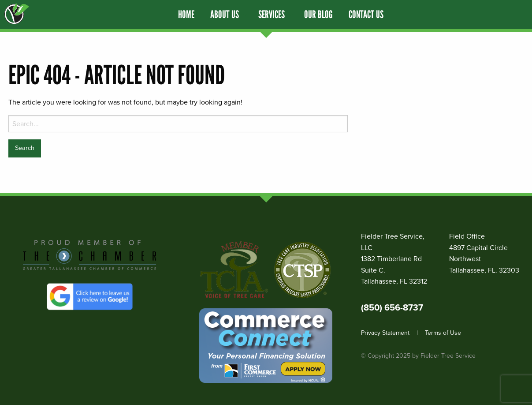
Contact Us (366, 15)
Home (186, 15)
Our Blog (318, 15)
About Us (225, 15)
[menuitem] (186, 15)
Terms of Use (443, 333)
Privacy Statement (385, 333)
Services (272, 15)
